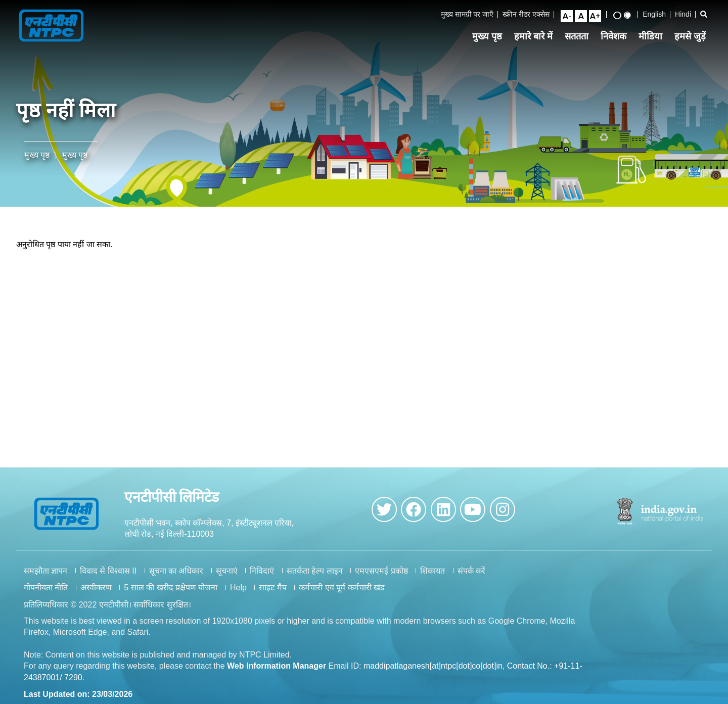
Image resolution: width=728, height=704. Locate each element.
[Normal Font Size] (585, 17)
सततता (581, 37)
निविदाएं (262, 578)
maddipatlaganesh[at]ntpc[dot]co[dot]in (433, 673)
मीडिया (654, 37)
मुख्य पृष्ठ (491, 37)
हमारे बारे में (537, 37)
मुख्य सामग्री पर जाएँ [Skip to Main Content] (471, 15)
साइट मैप (272, 595)
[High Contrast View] (621, 16)
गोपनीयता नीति (46, 595)
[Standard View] (631, 16)
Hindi (687, 15)
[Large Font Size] (599, 17)
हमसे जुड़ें (694, 37)
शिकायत (433, 578)
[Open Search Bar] (708, 15)
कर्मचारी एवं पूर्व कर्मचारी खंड (342, 595)
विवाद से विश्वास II (108, 578)
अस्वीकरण (96, 595)
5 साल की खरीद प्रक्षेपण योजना (171, 595)
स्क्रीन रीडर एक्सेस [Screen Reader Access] (531, 15)
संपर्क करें (471, 578)
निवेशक (618, 37)
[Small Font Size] (571, 17)
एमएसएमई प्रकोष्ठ (381, 578)
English (658, 15)
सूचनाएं (227, 578)
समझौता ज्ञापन (45, 578)
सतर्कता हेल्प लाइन (315, 578)
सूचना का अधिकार (176, 578)
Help (238, 595)
